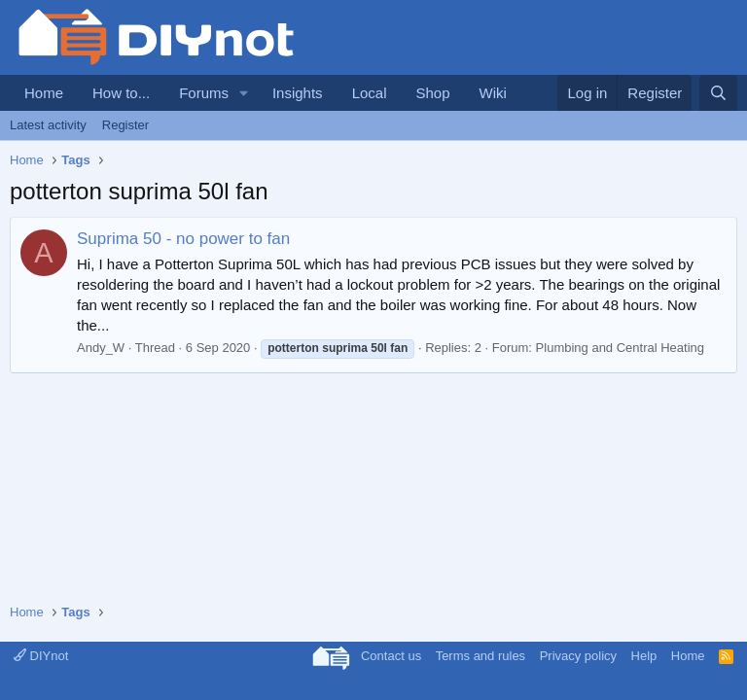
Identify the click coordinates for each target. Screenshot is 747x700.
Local (370, 93)
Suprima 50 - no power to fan (183, 239)
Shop (432, 93)
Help (644, 656)
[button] (244, 93)
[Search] (718, 93)
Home (44, 93)
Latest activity (48, 125)
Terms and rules (480, 656)
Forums (204, 93)
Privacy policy (578, 656)
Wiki (493, 93)
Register (125, 125)
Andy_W (101, 348)
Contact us (391, 656)
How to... (121, 93)
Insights (298, 93)
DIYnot (41, 656)
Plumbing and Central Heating (620, 348)
